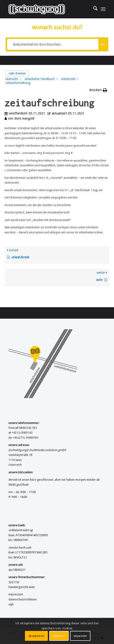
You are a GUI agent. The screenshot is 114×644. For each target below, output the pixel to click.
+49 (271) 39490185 (25, 438)
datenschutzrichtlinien (23, 599)
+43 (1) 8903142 (22, 433)
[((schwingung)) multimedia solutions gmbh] (47, 9)
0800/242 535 (28, 428)
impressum (16, 594)
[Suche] (93, 9)
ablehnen (59, 636)
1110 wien (15, 460)
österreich (15, 465)
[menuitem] (93, 9)
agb (11, 604)
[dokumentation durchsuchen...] (53, 44)
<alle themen (17, 73)
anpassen (80, 636)
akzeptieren (37, 636)
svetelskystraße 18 (20, 455)
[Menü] (103, 9)
